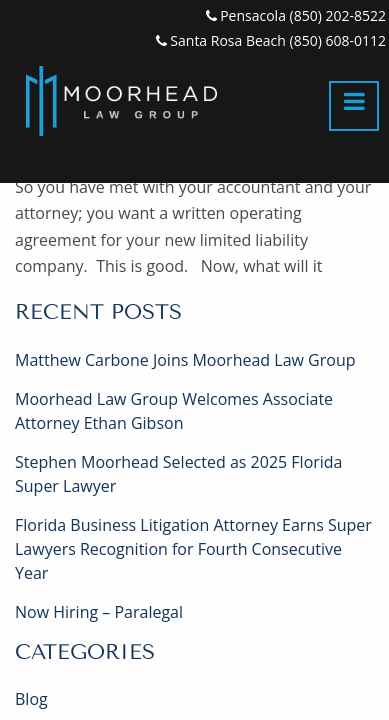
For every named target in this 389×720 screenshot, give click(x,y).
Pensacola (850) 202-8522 (296, 15)
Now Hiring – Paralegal (99, 612)
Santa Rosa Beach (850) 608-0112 (271, 40)
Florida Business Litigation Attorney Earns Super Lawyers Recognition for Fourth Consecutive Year (193, 549)
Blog (31, 699)
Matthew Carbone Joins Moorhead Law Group (185, 360)
